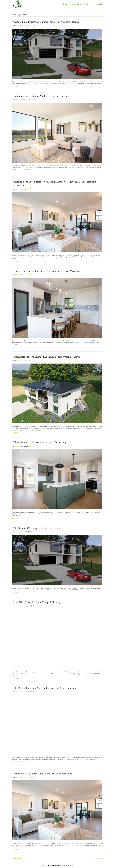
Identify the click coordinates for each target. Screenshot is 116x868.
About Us (72, 4)
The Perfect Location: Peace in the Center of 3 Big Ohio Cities (45, 688)
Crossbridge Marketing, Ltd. (68, 865)
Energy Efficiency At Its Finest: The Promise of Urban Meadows (47, 271)
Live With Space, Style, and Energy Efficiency (37, 602)
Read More (15, 86)
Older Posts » (99, 858)
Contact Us (98, 4)
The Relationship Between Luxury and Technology (40, 442)
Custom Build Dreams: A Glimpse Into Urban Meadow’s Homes (46, 22)
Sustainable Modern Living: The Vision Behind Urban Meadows (47, 357)
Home (65, 4)
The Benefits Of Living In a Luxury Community (38, 528)
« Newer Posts (17, 858)
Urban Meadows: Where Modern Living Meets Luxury (42, 96)
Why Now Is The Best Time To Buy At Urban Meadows (43, 774)
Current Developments (85, 4)
